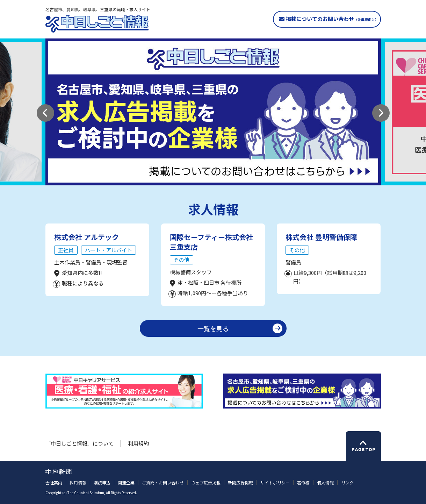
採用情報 (78, 482)
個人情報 (325, 482)
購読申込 (102, 482)
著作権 (303, 482)
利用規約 (138, 443)
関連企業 (126, 482)
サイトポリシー (275, 482)
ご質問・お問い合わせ (163, 482)
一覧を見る (213, 328)
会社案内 (54, 482)
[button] (45, 113)
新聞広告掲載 (240, 482)
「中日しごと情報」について (80, 443)
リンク (347, 482)
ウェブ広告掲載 (206, 482)
